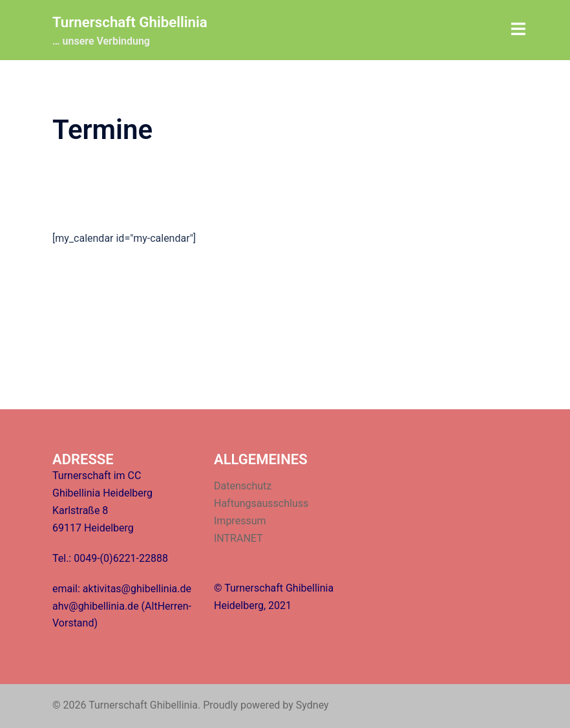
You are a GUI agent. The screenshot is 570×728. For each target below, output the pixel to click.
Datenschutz (243, 486)
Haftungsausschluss (261, 503)
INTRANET (238, 538)
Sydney (312, 705)
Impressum (240, 521)
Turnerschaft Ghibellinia (136, 22)
